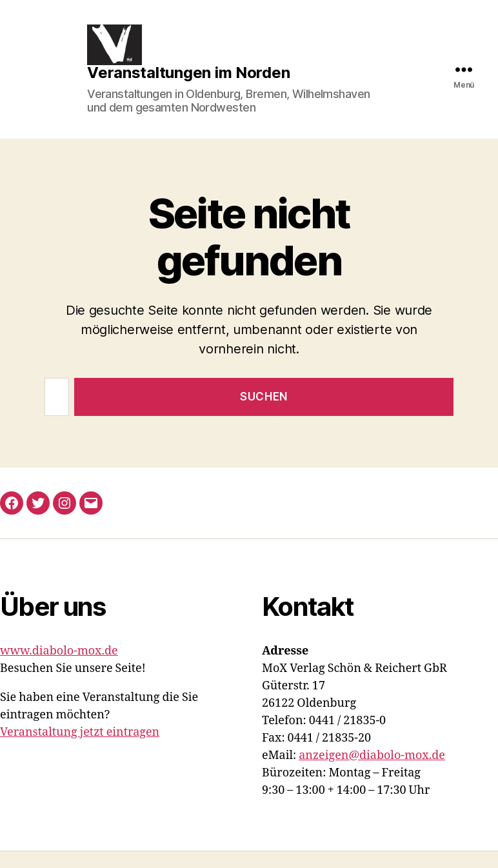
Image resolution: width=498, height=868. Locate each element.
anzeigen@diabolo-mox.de (372, 772)
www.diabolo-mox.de (59, 668)
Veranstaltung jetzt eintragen (80, 749)
